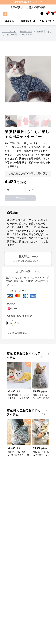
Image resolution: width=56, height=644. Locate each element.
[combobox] (15, 190)
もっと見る (45, 356)
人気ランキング (47, 21)
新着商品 (9, 21)
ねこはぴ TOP (9, 31)
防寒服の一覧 (26, 31)
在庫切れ (20, 198)
